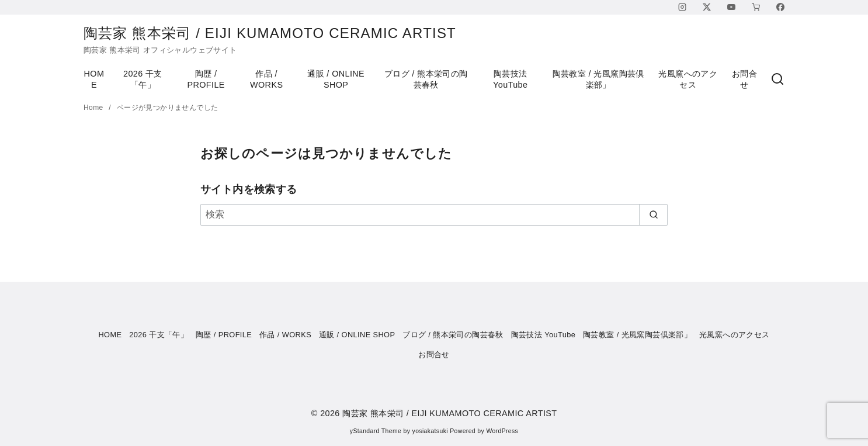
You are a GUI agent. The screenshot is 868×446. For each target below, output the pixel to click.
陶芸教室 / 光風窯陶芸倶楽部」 (598, 79)
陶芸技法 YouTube (510, 79)
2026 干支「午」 (143, 79)
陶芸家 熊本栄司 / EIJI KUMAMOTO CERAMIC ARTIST (280, 33)
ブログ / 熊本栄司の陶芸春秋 (426, 79)
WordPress (502, 431)
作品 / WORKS (266, 79)
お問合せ (744, 79)
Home (94, 108)
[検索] (777, 79)
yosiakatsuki (430, 431)
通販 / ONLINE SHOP (336, 79)
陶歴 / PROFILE (206, 79)
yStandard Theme (376, 431)
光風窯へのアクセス (688, 79)
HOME (94, 79)
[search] (653, 215)
